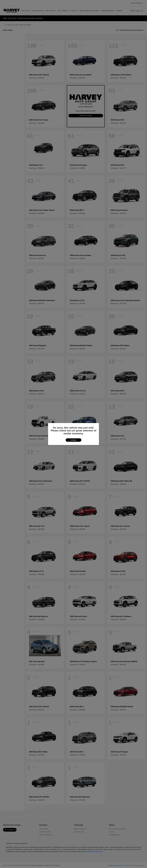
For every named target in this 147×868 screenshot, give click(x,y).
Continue (73, 440)
